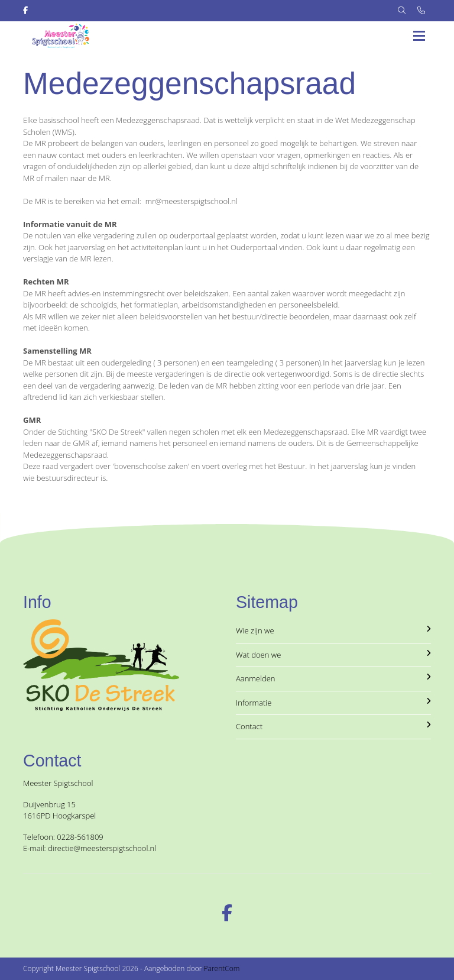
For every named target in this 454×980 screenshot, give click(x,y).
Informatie (333, 703)
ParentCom (222, 968)
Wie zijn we (333, 630)
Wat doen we (333, 655)
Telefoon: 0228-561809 (63, 837)
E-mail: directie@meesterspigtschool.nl (90, 848)
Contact (333, 726)
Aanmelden (333, 678)
